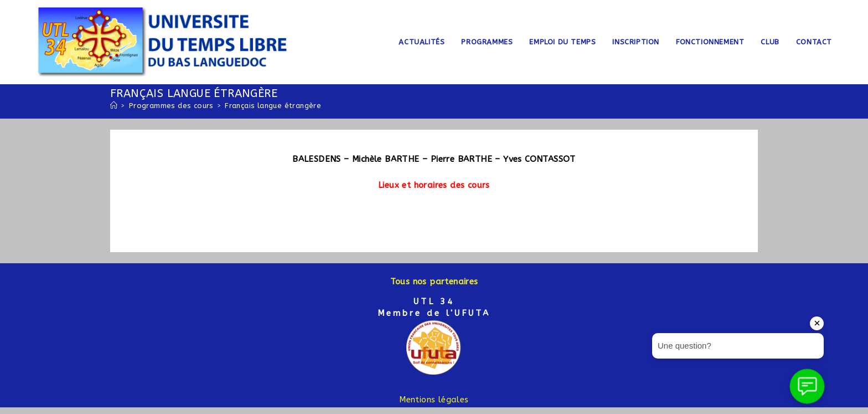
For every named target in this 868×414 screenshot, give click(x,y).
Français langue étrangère (273, 106)
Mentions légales (434, 400)
